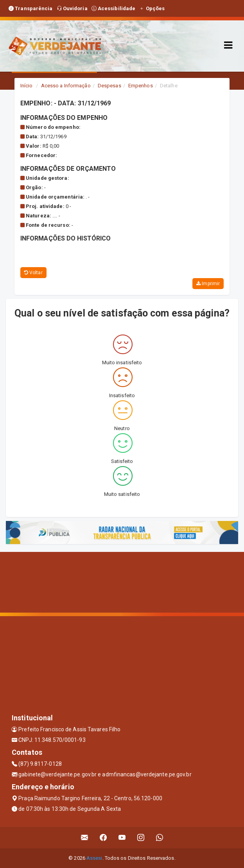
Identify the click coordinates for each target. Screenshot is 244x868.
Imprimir (208, 284)
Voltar (33, 273)
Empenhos (141, 86)
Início (27, 86)
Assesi (94, 858)
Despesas (109, 86)
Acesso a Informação (66, 86)
